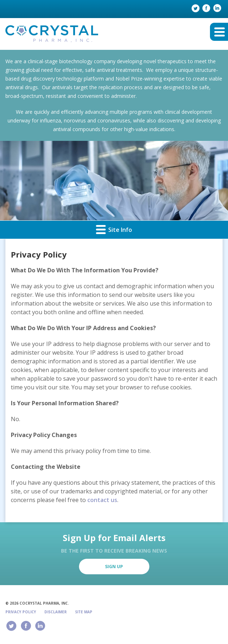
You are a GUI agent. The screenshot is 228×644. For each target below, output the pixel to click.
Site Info (114, 229)
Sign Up (114, 567)
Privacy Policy (21, 612)
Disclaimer (56, 612)
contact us (102, 500)
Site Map (84, 612)
